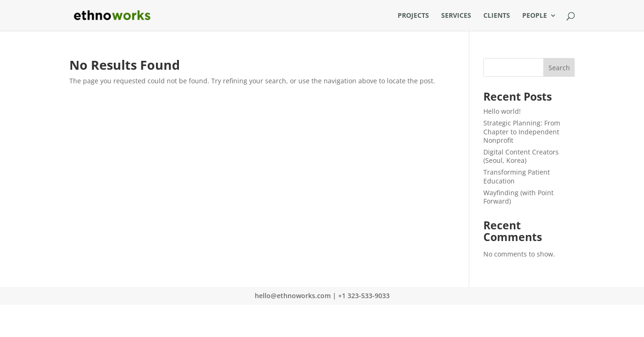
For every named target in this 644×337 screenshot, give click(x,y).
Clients (497, 16)
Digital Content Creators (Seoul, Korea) (521, 156)
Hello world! (502, 111)
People (535, 16)
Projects (413, 16)
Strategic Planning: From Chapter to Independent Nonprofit (522, 131)
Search (559, 68)
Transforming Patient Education (517, 176)
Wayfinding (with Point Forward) (518, 197)
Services (456, 16)
